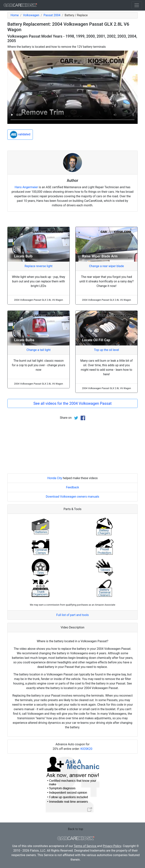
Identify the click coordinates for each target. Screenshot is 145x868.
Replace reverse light (38, 266)
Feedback (73, 487)
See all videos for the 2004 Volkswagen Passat (72, 403)
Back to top (76, 829)
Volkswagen (31, 15)
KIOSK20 (86, 749)
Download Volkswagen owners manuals (73, 497)
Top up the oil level (106, 350)
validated (20, 135)
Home (15, 15)
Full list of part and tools (72, 615)
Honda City (55, 478)
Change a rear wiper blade (107, 266)
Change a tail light (38, 350)
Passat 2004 (52, 15)
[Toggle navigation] (137, 5)
